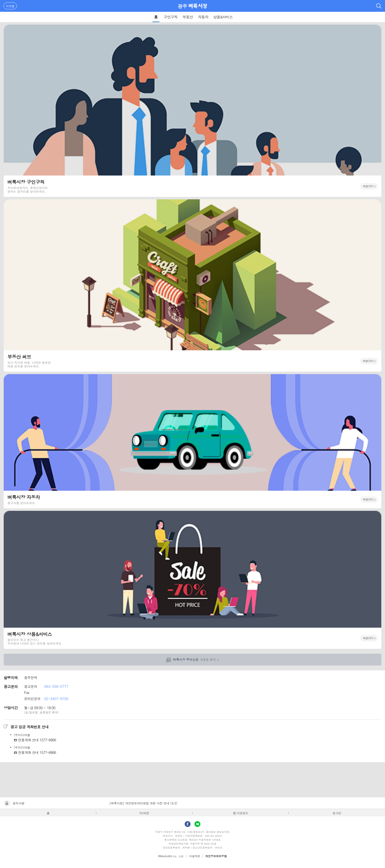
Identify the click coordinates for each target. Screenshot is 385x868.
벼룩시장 (198, 6)
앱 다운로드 (241, 813)
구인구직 (171, 17)
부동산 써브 (192, 285)
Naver (197, 824)
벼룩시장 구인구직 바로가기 (192, 111)
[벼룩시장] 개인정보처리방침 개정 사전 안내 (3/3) (143, 803)
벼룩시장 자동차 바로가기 (192, 441)
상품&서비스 (223, 17)
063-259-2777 (56, 686)
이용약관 (195, 856)
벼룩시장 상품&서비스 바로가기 (192, 580)
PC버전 (144, 813)
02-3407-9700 (56, 699)
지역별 (10, 6)
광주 (183, 6)
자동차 (203, 17)
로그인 (337, 813)
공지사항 (19, 803)
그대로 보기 (194, 660)
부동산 (188, 17)
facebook (188, 824)
